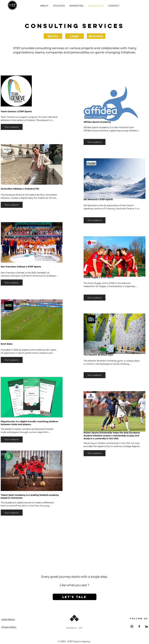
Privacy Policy (9, 627)
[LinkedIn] (147, 626)
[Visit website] (12, 127)
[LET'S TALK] (75, 597)
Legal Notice (8, 619)
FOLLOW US (139, 619)
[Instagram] (132, 626)
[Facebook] (139, 626)
